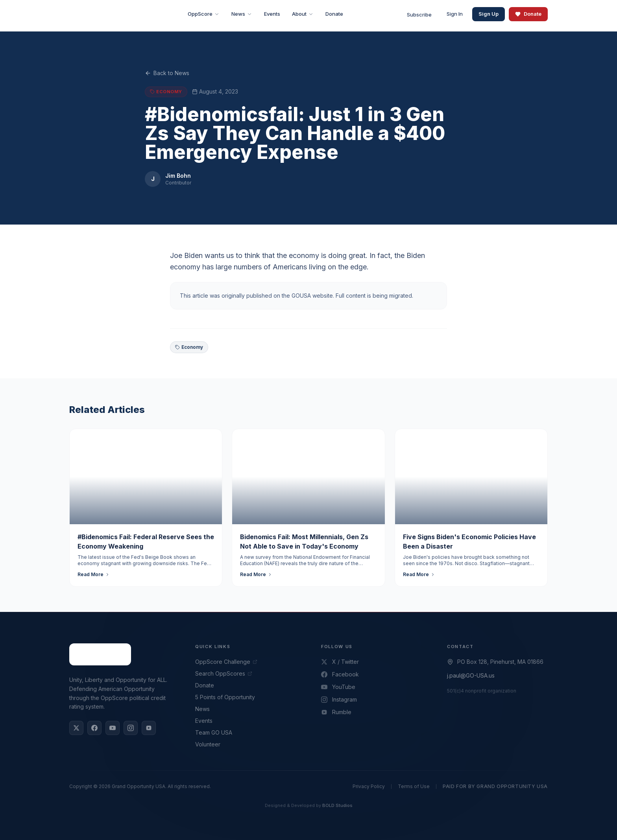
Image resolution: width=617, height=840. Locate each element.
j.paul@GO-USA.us (471, 675)
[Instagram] (131, 728)
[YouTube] (113, 728)
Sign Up (489, 14)
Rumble (336, 712)
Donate (528, 14)
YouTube (338, 687)
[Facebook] (94, 728)
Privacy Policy (369, 786)
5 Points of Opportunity (225, 697)
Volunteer (208, 744)
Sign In (455, 14)
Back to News (167, 73)
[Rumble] (149, 728)
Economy (189, 347)
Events (204, 721)
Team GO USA (214, 732)
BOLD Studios (337, 805)
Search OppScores (224, 673)
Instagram (339, 699)
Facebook (340, 674)
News (202, 709)
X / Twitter (340, 662)
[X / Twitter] (76, 728)
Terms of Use (414, 786)
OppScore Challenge (226, 662)
